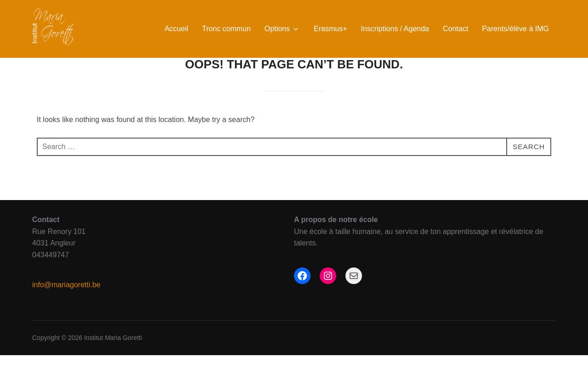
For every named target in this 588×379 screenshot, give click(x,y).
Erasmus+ (330, 29)
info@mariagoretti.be (66, 309)
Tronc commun (226, 29)
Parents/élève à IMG (515, 29)
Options (282, 29)
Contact (455, 29)
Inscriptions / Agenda (395, 29)
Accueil (176, 29)
